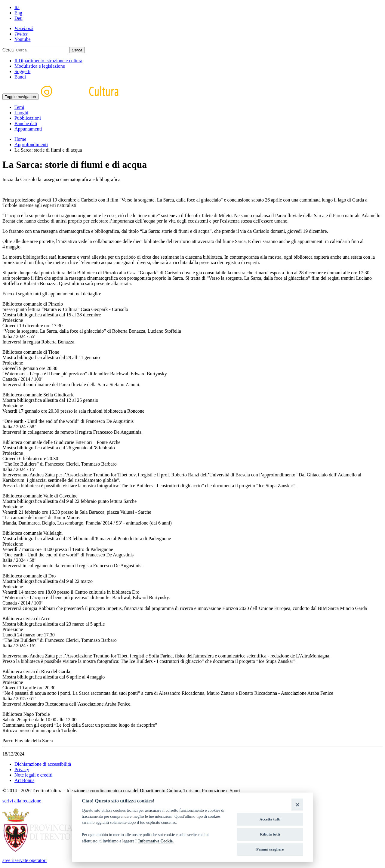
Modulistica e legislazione (40, 66)
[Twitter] (21, 34)
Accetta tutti (270, 819)
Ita (17, 7)
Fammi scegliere (270, 849)
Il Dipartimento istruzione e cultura (48, 61)
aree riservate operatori (25, 860)
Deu (18, 18)
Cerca (8, 50)
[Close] (297, 804)
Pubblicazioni (28, 118)
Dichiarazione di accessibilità (43, 764)
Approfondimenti (31, 145)
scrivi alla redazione (22, 801)
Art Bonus (24, 780)
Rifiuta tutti (270, 834)
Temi (19, 107)
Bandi (20, 77)
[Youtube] (23, 39)
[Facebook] (24, 28)
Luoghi (21, 113)
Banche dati (26, 123)
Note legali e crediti (34, 775)
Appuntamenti (28, 129)
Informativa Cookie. (156, 841)
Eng (18, 13)
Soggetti (22, 71)
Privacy (22, 770)
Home (20, 139)
